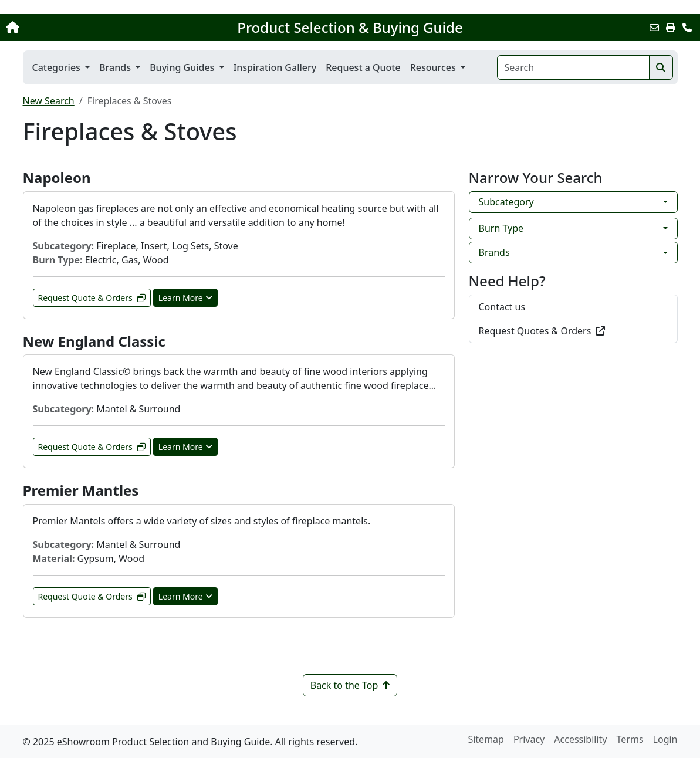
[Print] (671, 28)
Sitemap (486, 739)
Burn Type (501, 228)
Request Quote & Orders (92, 298)
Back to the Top (350, 685)
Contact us (502, 307)
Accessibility (580, 739)
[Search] (573, 67)
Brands (494, 252)
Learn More (185, 298)
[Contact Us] (687, 28)
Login (665, 739)
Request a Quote (363, 67)
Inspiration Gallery (275, 67)
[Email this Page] (654, 28)
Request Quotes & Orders (542, 331)
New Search (49, 101)
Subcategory (506, 202)
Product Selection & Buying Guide (350, 28)
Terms (630, 739)
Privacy (529, 739)
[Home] (74, 28)
